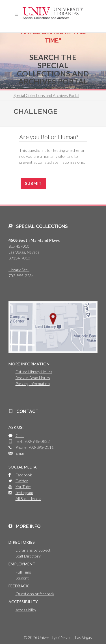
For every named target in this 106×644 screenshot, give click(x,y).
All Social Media (28, 498)
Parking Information (33, 384)
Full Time (23, 572)
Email (20, 453)
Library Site (19, 270)
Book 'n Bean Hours (33, 378)
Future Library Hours (34, 372)
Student (22, 578)
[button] (16, 14)
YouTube (23, 487)
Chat (20, 435)
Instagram (24, 493)
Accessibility (26, 610)
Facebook (24, 475)
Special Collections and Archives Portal (46, 95)
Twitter (22, 481)
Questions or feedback (35, 594)
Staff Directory (28, 556)
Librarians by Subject (33, 550)
